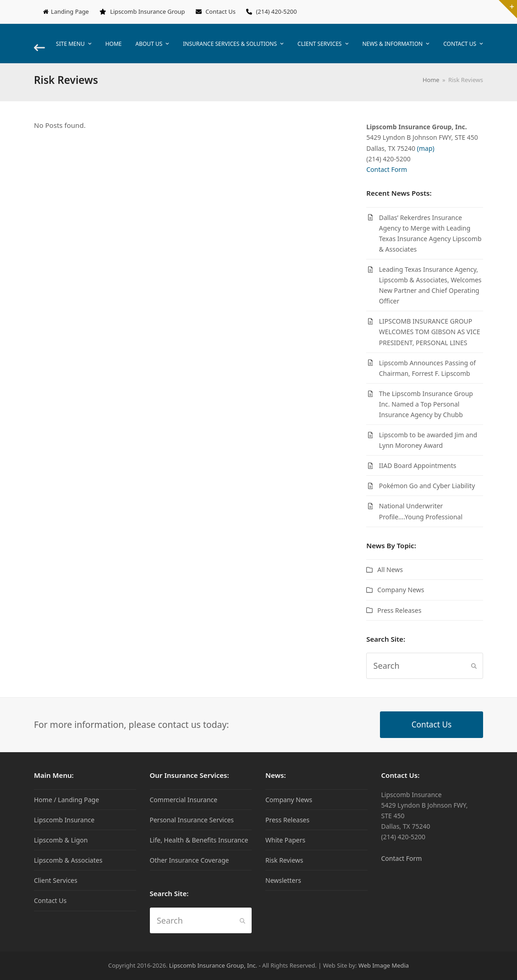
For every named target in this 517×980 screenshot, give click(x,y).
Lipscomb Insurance (64, 820)
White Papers (285, 840)
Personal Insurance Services (192, 820)
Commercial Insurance (184, 800)
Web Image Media (384, 965)
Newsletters (283, 880)
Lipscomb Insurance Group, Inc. (213, 965)
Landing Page (70, 11)
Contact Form (387, 169)
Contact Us (220, 11)
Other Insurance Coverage (190, 860)
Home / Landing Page (66, 800)
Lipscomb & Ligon (61, 840)
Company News (401, 590)
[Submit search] (474, 666)
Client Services (56, 880)
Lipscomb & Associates (68, 860)
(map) (426, 148)
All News (390, 570)
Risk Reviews (284, 860)
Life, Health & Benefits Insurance (199, 840)
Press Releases (399, 610)
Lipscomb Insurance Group (147, 11)
